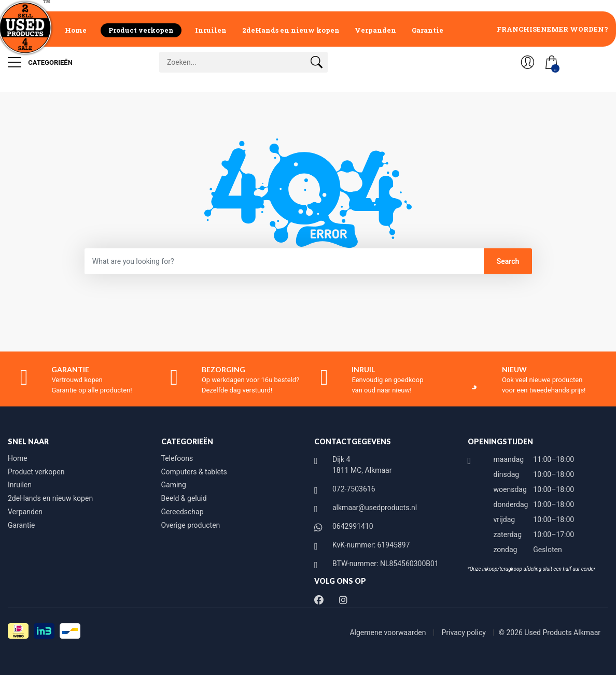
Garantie (428, 30)
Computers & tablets (194, 472)
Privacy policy (465, 632)
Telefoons (177, 458)
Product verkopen (141, 30)
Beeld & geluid (184, 498)
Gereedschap (183, 512)
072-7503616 (354, 489)
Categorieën (40, 62)
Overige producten (191, 525)
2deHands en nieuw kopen (291, 30)
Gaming (174, 485)
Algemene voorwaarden (389, 632)
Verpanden (375, 30)
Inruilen (211, 30)
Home (76, 30)
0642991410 (353, 526)
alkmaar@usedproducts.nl (375, 508)
